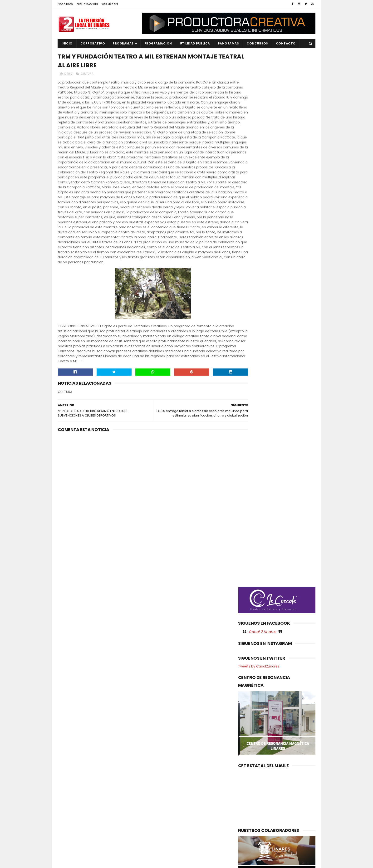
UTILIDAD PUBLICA (195, 43)
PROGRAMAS (123, 43)
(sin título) (155, 761)
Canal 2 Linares (262, 250)
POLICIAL (67, 817)
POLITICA (68, 825)
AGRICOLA (69, 761)
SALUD (66, 841)
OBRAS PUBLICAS (73, 809)
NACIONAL (69, 801)
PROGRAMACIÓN (158, 43)
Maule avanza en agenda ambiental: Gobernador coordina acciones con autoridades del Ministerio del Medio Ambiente (184, 781)
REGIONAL (68, 833)
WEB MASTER (110, 4)
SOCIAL (66, 850)
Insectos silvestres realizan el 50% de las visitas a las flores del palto (196, 806)
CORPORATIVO (93, 43)
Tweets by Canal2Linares (259, 284)
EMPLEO (67, 793)
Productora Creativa (186, 862)
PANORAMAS (228, 43)
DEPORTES (69, 777)
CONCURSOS (257, 43)
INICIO (67, 43)
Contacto (286, 43)
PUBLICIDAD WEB (87, 4)
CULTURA (87, 75)
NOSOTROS (65, 4)
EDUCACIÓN (70, 785)
